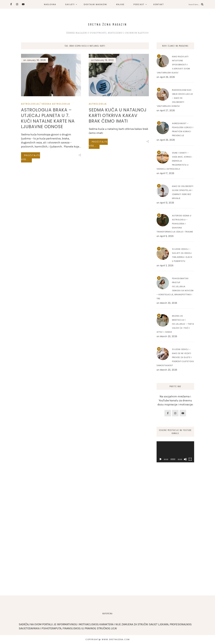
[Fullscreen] (190, 459)
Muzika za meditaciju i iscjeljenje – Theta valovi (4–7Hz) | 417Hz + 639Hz (175, 324)
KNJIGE (120, 4)
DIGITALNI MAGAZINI (95, 4)
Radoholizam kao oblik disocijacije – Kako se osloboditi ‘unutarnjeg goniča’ (175, 98)
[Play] (161, 459)
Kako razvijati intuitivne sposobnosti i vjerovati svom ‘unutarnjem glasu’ (173, 65)
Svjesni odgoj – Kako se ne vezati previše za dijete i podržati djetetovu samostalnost (175, 357)
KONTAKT (159, 4)
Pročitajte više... (31, 157)
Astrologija (30, 104)
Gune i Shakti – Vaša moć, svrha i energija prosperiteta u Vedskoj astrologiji (174, 161)
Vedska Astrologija (56, 104)
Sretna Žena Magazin (108, 24)
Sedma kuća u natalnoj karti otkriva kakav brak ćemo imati (118, 116)
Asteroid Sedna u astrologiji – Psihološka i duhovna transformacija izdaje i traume (175, 224)
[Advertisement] (175, 540)
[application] (175, 452)
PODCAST (139, 4)
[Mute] (185, 459)
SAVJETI (70, 4)
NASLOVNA (50, 4)
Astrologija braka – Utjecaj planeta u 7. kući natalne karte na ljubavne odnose (48, 118)
